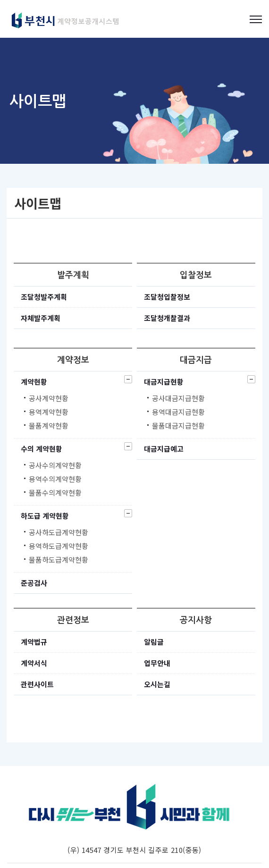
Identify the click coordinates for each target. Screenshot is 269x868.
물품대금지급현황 (178, 426)
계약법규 (34, 642)
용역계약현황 (49, 412)
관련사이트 (37, 684)
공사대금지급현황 (178, 398)
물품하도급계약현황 (59, 560)
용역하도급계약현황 (59, 546)
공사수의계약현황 (55, 465)
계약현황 (34, 382)
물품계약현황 (49, 426)
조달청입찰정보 (167, 297)
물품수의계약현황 (55, 493)
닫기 (128, 379)
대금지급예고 (164, 449)
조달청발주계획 (44, 297)
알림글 (154, 642)
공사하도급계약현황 (59, 532)
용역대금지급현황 (178, 412)
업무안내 (157, 663)
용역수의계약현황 (55, 479)
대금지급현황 (164, 382)
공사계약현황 (49, 398)
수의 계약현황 (42, 449)
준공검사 (34, 583)
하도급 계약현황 (45, 516)
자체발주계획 (41, 318)
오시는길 (157, 684)
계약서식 (34, 663)
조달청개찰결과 (167, 318)
